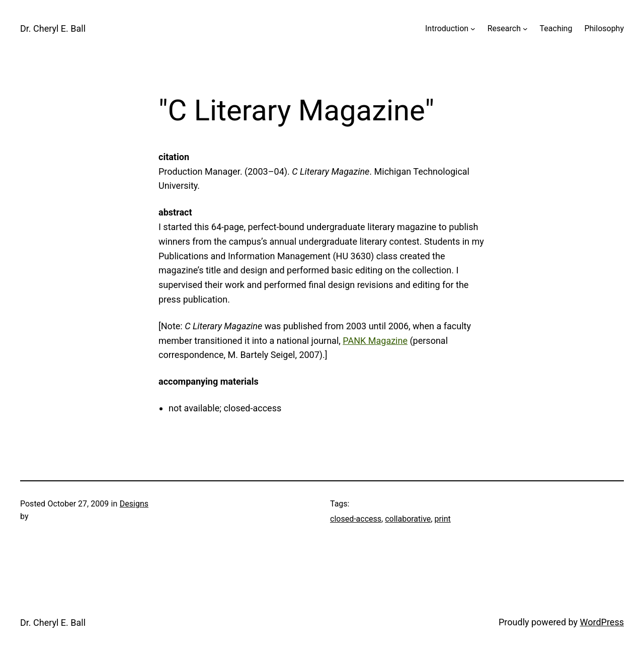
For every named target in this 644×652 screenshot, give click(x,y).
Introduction (447, 28)
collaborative (408, 519)
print (442, 519)
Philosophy (604, 28)
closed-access (356, 519)
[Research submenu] (525, 29)
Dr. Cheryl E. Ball (53, 28)
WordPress (602, 622)
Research (504, 28)
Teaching (556, 28)
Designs (134, 504)
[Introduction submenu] (473, 29)
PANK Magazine (375, 341)
